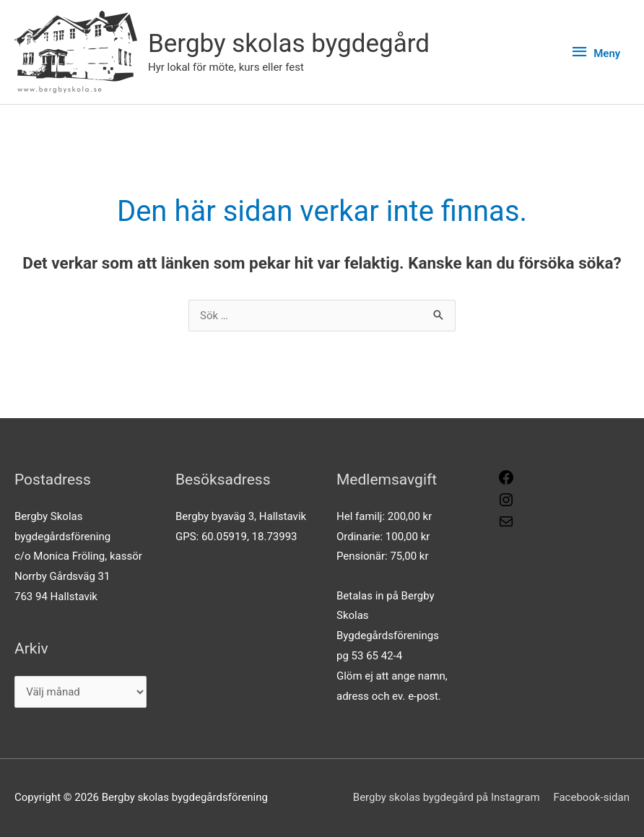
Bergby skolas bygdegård (289, 44)
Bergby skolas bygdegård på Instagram (447, 797)
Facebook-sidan (591, 797)
